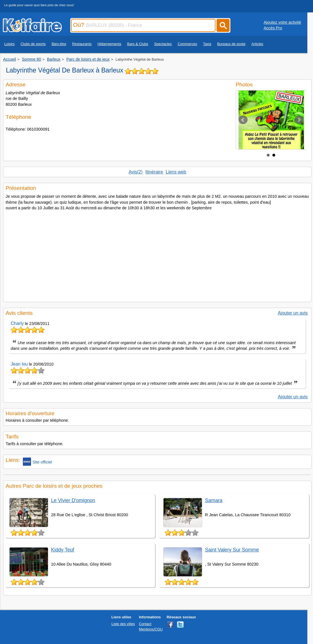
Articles (257, 44)
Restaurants (82, 44)
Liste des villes (123, 624)
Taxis (207, 44)
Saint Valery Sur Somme (232, 550)
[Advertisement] (157, 254)
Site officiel (37, 462)
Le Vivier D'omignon (73, 500)
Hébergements (109, 44)
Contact (145, 624)
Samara (214, 500)
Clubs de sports (33, 44)
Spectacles (163, 44)
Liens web (176, 172)
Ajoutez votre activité (282, 22)
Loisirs (9, 44)
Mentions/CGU (151, 629)
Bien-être (59, 44)
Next (299, 120)
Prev (243, 120)
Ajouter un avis (293, 313)
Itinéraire (154, 172)
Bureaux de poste (231, 44)
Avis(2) (136, 172)
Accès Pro (273, 28)
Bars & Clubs (138, 44)
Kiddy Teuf (63, 550)
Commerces (187, 44)
